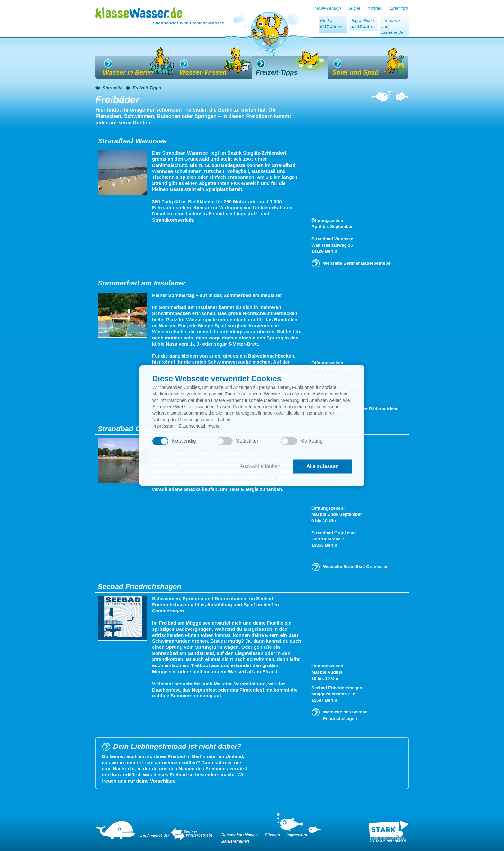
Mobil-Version (328, 8)
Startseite (113, 88)
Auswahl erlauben (260, 466)
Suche (354, 8)
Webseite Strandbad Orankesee (356, 567)
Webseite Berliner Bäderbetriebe (357, 263)
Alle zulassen (323, 466)
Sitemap (272, 835)
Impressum (163, 426)
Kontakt (375, 8)
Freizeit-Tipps (147, 88)
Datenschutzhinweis (199, 426)
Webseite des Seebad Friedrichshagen (345, 715)
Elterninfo (399, 8)
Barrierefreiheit (235, 841)
